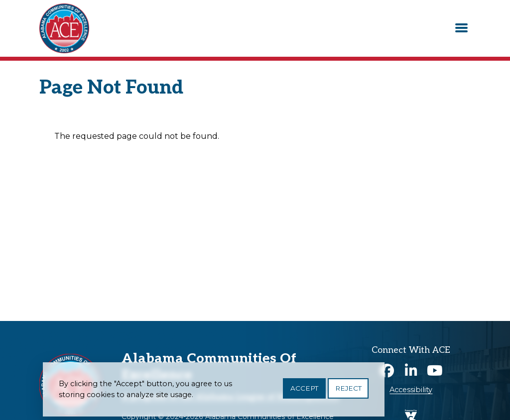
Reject (348, 392)
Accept (304, 392)
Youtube (435, 371)
